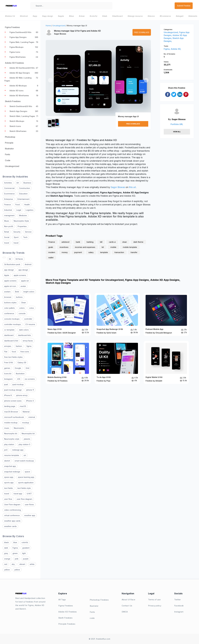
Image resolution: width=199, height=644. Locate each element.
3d (10, 259)
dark (6, 548)
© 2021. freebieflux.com (100, 639)
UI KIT (29, 494)
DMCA (125, 612)
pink (17, 559)
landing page (10, 406)
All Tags (62, 600)
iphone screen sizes (13, 401)
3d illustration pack (12, 264)
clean (125, 242)
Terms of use (154, 600)
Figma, (167, 49)
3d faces (19, 259)
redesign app (18, 450)
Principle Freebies (67, 624)
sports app (9, 483)
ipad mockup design (13, 390)
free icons (25, 352)
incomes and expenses (85, 247)
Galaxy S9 (22, 363)
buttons (19, 297)
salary (91, 252)
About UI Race (128, 600)
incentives (64, 247)
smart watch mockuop (24, 461)
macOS (23, 406)
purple (26, 559)
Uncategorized (59, 26)
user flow (8, 499)
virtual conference (12, 515)
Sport (16, 237)
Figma (15, 548)
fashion (19, 346)
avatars (7, 292)
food (14, 352)
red (6, 564)
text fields (9, 488)
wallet (51, 258)
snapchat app (10, 466)
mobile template (130, 247)
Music (7, 221)
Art (18, 183)
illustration (20, 374)
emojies (8, 346)
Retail (7, 232)
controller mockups (13, 324)
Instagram (8, 379)
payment (78, 252)
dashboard (9, 335)
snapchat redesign (12, 472)
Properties (22, 226)
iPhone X (30, 401)
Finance (7, 205)
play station (9, 444)
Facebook (179, 606)
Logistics (30, 210)
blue (15, 542)
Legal (19, 210)
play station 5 (24, 444)
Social (7, 237)
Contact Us (127, 606)
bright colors (29, 292)
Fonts (92, 612)
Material (26, 412)
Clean (23, 303)
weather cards (10, 526)
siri (25, 455)
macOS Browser (11, 412)
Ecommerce (9, 194)
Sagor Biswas (60, 34)
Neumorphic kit (11, 433)
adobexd (65, 242)
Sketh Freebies (65, 618)
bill (101, 242)
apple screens (20, 275)
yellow (7, 570)
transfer (134, 252)
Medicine (23, 215)
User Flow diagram (12, 504)
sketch (7, 461)
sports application (26, 483)
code (92, 618)
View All (177, 132)
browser (8, 297)
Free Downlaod (142, 32)
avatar (23, 286)
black (6, 542)
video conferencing (13, 510)
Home (48, 26)
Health (27, 205)
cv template (9, 330)
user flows (29, 504)
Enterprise (9, 199)
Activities (8, 183)
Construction (24, 188)
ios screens (30, 379)
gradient (26, 548)
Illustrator (94, 606)
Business (27, 183)
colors (22, 308)
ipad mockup (18, 384)
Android (28, 264)
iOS (19, 379)
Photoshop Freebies (99, 600)
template (104, 252)
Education (23, 194)
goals (51, 247)
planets (27, 439)
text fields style (24, 488)
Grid (27, 368)
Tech (25, 237)
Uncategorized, (171, 32)
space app (9, 477)
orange (7, 559)
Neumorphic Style (21, 221)
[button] (50, 80)
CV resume (30, 324)
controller (28, 319)
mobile (113, 247)
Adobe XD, (176, 49)
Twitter (178, 600)
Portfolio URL (177, 124)
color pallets (9, 308)
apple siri (25, 281)
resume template (12, 455)
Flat (6, 352)
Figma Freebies (66, 606)
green (15, 553)
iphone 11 (30, 390)
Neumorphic (19, 428)
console (22, 313)
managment (9, 215)
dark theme (138, 242)
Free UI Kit (9, 363)
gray (6, 553)
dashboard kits (24, 335)
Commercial (9, 188)
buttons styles (10, 303)
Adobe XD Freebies (68, 612)
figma (29, 346)
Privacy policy (155, 606)
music (7, 428)
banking (90, 242)
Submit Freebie (184, 6)
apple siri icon (10, 286)
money (65, 252)
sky (13, 564)
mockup (26, 423)
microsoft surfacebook (14, 417)
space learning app (26, 477)
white (32, 564)
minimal (32, 417)
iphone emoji (22, 395)
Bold (17, 292)
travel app (18, 494)
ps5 (6, 450)
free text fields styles (13, 357)
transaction (119, 252)
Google (18, 368)
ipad (6, 384)
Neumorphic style (12, 439)
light (24, 553)
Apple (7, 275)
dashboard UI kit (11, 341)
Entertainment (23, 199)
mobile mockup (11, 423)
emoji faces (28, 341)
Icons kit (8, 374)
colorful (25, 542)
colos (32, 308)
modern (52, 252)
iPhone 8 (8, 395)
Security (17, 232)
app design (9, 270)
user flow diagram (24, 499)
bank (78, 242)
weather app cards (12, 521)
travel (7, 243)
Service (28, 232)
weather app (30, 515)
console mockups (12, 319)
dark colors (24, 330)
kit (103, 247)
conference (9, 313)
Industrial (8, 210)
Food (18, 205)
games (7, 368)
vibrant (22, 564)
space (27, 472)
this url (132, 187)
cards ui (112, 242)
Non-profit (9, 226)
